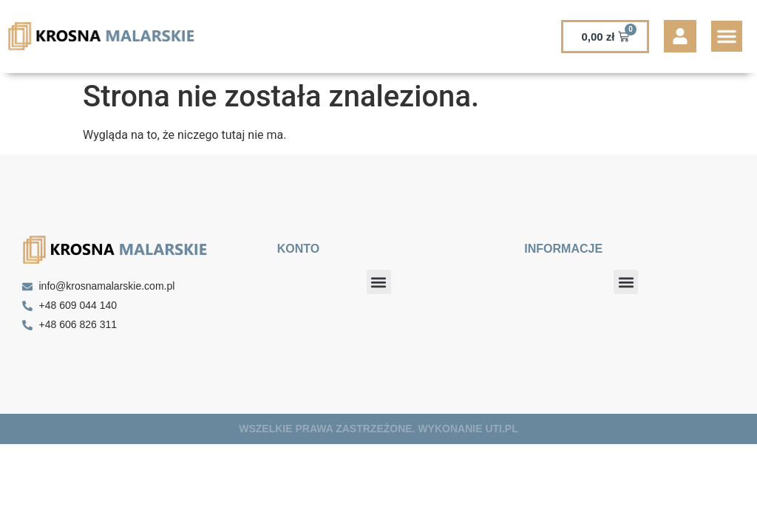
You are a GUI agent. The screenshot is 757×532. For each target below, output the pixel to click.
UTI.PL (501, 429)
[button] (727, 36)
